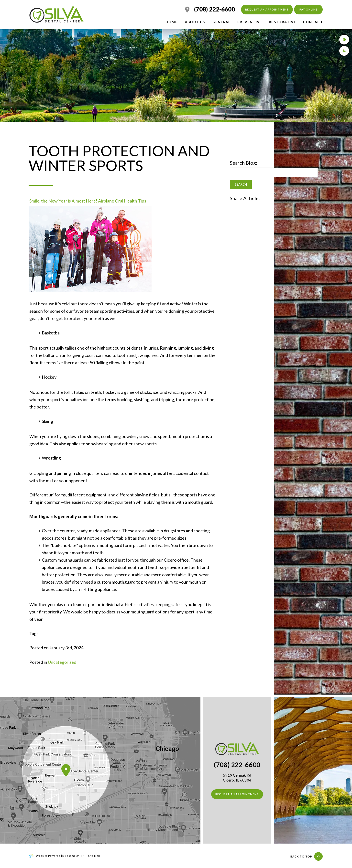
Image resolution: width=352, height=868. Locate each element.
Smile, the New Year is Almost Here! (63, 201)
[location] (187, 10)
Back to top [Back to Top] (307, 856)
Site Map (94, 856)
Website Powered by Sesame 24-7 (57, 856)
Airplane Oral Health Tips (122, 201)
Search (241, 184)
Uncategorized (62, 662)
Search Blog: (243, 163)
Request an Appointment (267, 9)
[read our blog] (344, 51)
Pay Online (308, 9)
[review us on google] (344, 40)
